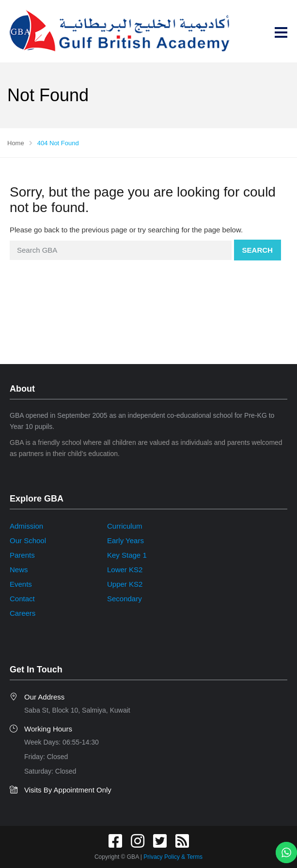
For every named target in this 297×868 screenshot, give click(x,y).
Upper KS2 (125, 584)
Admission (26, 526)
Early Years (125, 541)
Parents (22, 555)
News (19, 570)
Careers (23, 613)
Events (21, 584)
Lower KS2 (125, 570)
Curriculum (125, 526)
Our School (28, 541)
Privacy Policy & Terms (173, 857)
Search (258, 250)
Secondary (125, 599)
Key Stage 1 (127, 555)
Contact (22, 599)
